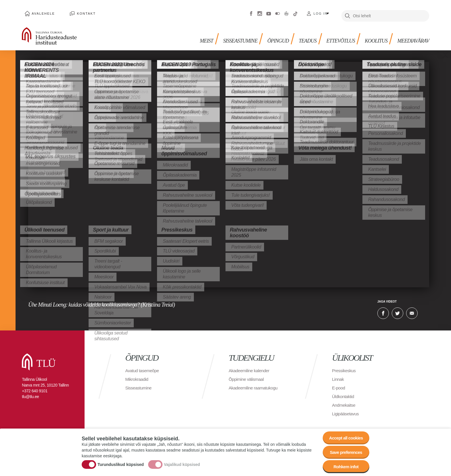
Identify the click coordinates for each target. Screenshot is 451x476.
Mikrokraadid (138, 375)
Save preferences (344, 450)
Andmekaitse (344, 401)
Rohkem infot (344, 466)
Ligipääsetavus (346, 409)
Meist (192, 35)
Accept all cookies (344, 434)
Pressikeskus (345, 366)
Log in (321, 12)
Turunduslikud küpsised (121, 462)
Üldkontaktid (344, 392)
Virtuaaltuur (286, 12)
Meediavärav (411, 35)
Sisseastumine (227, 35)
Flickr (278, 12)
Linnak (338, 375)
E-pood (339, 384)
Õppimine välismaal (248, 375)
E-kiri (412, 309)
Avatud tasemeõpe (143, 366)
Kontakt (78, 12)
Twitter (398, 309)
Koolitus (372, 35)
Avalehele (41, 12)
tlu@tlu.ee (30, 392)
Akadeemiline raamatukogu (255, 384)
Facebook (251, 12)
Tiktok (295, 12)
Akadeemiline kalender (250, 366)
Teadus (299, 35)
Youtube (269, 12)
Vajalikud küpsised (182, 462)
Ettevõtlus (334, 35)
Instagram (260, 12)
